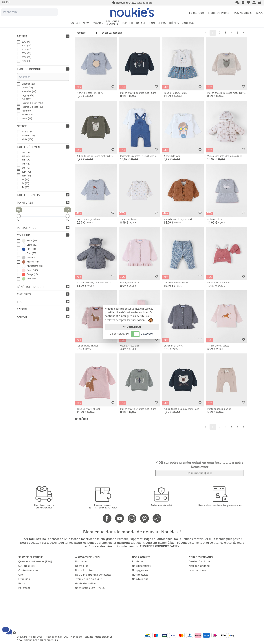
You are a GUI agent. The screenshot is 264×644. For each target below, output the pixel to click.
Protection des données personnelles (220, 505)
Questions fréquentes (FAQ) (35, 562)
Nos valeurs (82, 562)
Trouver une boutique (88, 579)
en (8, 2)
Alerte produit (104, 637)
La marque (196, 13)
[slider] (19, 216)
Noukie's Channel (200, 566)
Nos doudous (140, 579)
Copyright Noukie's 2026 (30, 637)
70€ (67, 220)
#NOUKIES (147, 546)
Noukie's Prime (219, 13)
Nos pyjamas (140, 570)
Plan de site (77, 637)
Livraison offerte (44, 506)
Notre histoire (84, 570)
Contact (89, 637)
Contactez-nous (28, 570)
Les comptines (198, 570)
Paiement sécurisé (161, 505)
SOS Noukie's (243, 13)
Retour (23, 584)
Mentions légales (53, 637)
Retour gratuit (103, 506)
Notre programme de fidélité (93, 575)
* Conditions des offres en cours (37, 640)
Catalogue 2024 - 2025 (90, 588)
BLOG (260, 13)
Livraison (24, 579)
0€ (18, 220)
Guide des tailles (86, 584)
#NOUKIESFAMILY (167, 546)
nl (4, 2)
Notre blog (82, 566)
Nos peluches (140, 575)
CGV (21, 575)
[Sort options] (87, 33)
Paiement (24, 588)
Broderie (137, 562)
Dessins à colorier (200, 562)
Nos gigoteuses (141, 566)
